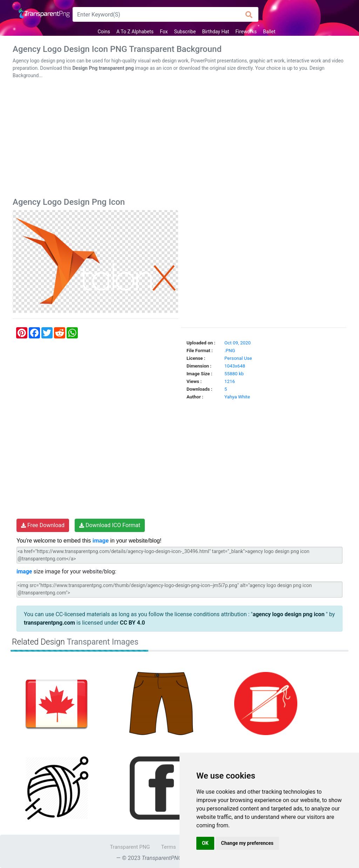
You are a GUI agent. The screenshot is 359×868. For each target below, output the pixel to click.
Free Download (43, 525)
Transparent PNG (130, 847)
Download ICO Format (110, 525)
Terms (169, 847)
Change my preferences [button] (247, 843)
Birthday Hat (215, 32)
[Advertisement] (179, 140)
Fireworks (246, 32)
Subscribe (185, 32)
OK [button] (205, 843)
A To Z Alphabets (135, 32)
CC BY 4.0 (133, 623)
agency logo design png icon (289, 614)
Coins (104, 32)
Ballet (269, 32)
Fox (164, 32)
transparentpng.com (49, 623)
